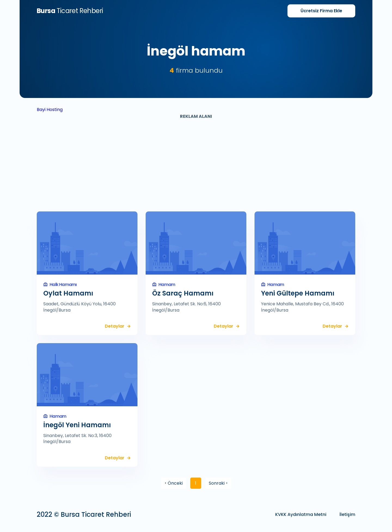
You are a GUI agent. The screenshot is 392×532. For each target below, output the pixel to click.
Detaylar (115, 326)
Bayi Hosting (50, 110)
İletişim (347, 514)
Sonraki (218, 483)
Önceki (174, 483)
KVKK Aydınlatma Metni (301, 514)
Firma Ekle (321, 11)
